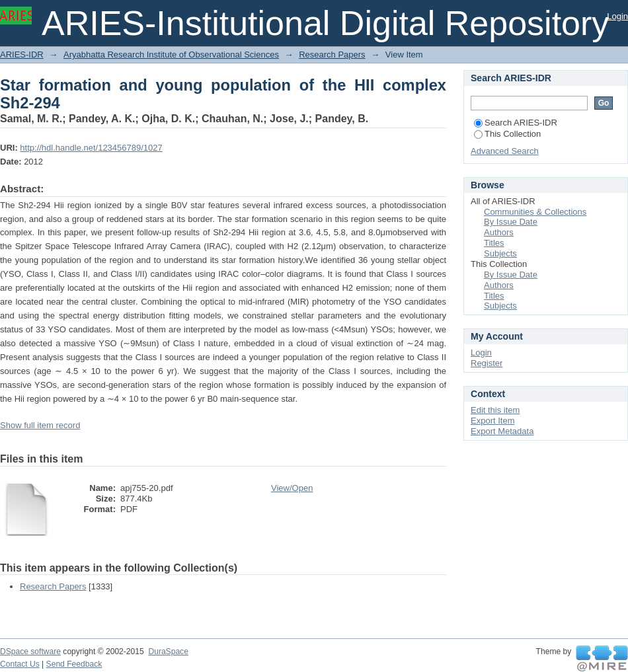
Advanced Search (505, 151)
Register (487, 363)
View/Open (292, 488)
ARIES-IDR (22, 55)
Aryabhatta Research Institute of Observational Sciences (171, 55)
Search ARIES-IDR (516, 123)
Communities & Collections (535, 212)
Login (617, 16)
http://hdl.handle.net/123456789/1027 (91, 148)
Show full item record (40, 425)
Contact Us (20, 664)
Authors (499, 232)
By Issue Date (511, 222)
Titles (494, 243)
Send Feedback (74, 664)
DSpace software (30, 652)
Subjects (500, 253)
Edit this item (495, 410)
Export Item (492, 421)
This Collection (507, 134)
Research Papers (332, 55)
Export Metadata (502, 431)
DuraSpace (168, 652)
